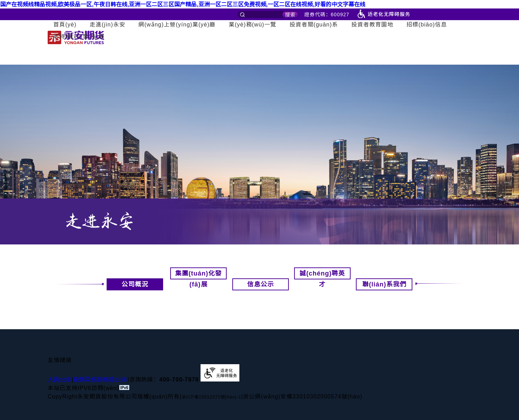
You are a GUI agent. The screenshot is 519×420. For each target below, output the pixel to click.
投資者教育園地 (372, 25)
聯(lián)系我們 (387, 284)
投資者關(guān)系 (314, 25)
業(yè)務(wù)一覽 (253, 25)
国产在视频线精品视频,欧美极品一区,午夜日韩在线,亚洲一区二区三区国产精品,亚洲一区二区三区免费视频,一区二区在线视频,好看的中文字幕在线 (183, 4)
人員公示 (60, 380)
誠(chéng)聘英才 (322, 275)
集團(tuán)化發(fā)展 (198, 275)
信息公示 (261, 284)
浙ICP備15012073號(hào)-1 (211, 397)
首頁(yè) (65, 25)
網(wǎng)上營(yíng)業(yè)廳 (177, 25)
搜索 (290, 15)
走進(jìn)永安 (108, 25)
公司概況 (127, 284)
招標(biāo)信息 (427, 25)
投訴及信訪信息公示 (100, 380)
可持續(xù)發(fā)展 (79, 37)
